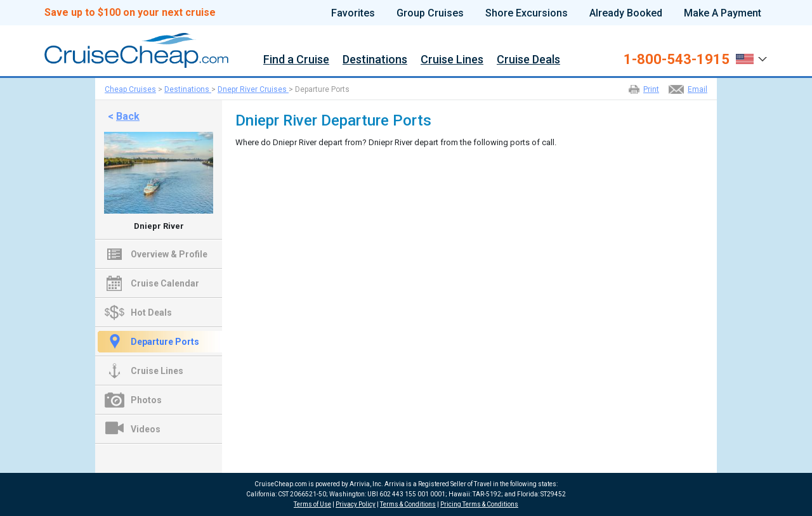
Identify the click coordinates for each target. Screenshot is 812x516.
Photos (146, 400)
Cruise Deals (528, 60)
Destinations (375, 60)
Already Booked (626, 13)
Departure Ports (165, 342)
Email (697, 89)
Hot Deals (151, 313)
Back (128, 116)
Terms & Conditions (408, 504)
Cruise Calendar (165, 283)
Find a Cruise (296, 60)
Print (651, 89)
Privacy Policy (356, 504)
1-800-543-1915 (677, 60)
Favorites (353, 13)
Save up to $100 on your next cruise (130, 13)
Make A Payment (723, 13)
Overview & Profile (169, 254)
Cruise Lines (452, 60)
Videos (146, 429)
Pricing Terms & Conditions (479, 504)
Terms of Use (312, 504)
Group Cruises (430, 13)
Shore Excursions (527, 13)
